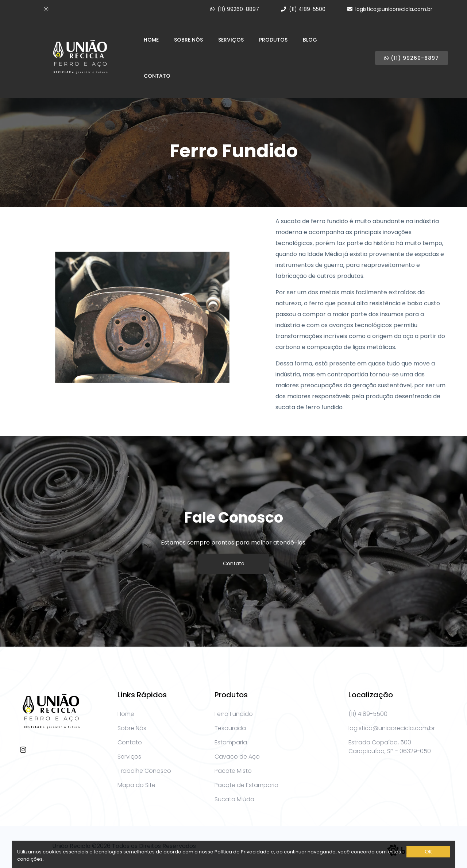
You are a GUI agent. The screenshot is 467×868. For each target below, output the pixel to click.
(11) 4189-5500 (307, 9)
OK (428, 852)
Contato (157, 76)
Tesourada (230, 728)
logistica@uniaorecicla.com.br (394, 9)
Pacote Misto (233, 771)
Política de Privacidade (242, 852)
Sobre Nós (188, 40)
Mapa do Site (136, 785)
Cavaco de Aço (237, 757)
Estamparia (231, 742)
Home (151, 40)
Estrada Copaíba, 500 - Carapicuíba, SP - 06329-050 (390, 747)
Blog (310, 40)
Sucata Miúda (234, 799)
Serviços (231, 40)
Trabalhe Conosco (144, 771)
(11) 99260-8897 (238, 9)
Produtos (273, 40)
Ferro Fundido (234, 714)
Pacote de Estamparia (246, 785)
